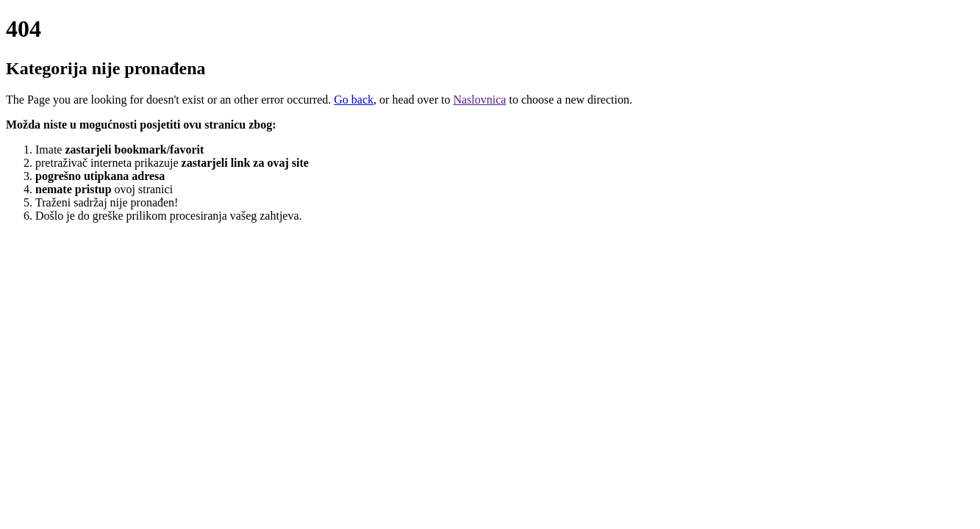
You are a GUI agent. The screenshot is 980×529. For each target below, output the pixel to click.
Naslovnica (479, 100)
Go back (354, 100)
